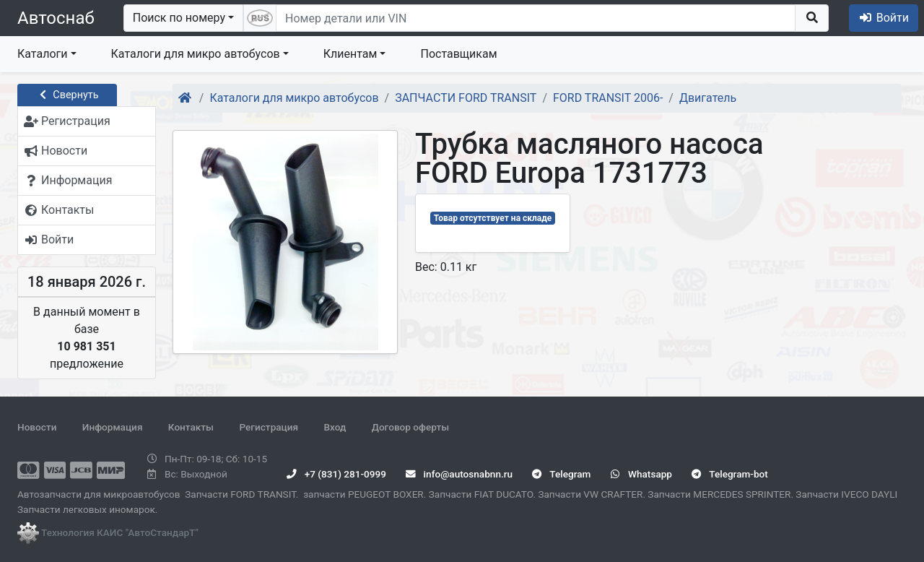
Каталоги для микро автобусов (196, 54)
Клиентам (350, 54)
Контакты (191, 427)
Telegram (561, 474)
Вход (335, 427)
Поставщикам (458, 54)
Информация (113, 427)
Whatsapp (641, 474)
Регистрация (269, 427)
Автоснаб (56, 18)
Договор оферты (410, 427)
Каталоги (42, 54)
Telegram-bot (729, 474)
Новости (37, 427)
